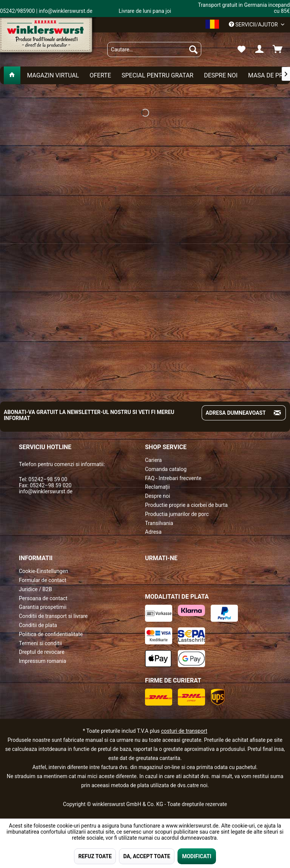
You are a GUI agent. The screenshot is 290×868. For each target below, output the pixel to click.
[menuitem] (154, 49)
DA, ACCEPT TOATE (147, 856)
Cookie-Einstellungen (43, 571)
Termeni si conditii (40, 643)
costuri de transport (184, 731)
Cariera (153, 460)
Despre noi (157, 496)
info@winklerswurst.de (46, 491)
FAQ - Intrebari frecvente (173, 478)
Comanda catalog (166, 469)
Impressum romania (42, 661)
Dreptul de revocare (42, 652)
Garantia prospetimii (43, 607)
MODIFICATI (197, 856)
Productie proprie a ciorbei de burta (186, 505)
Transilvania (159, 523)
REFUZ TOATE (95, 856)
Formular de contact (43, 580)
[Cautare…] (154, 49)
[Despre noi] (221, 75)
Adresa (153, 532)
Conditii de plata (38, 625)
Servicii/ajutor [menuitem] (254, 25)
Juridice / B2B (35, 589)
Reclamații (157, 487)
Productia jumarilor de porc (177, 514)
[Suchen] (193, 49)
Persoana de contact (43, 598)
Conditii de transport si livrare (53, 616)
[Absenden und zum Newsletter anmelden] (277, 413)
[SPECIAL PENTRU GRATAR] (157, 75)
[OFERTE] (100, 75)
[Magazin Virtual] (53, 75)
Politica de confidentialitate (51, 634)
